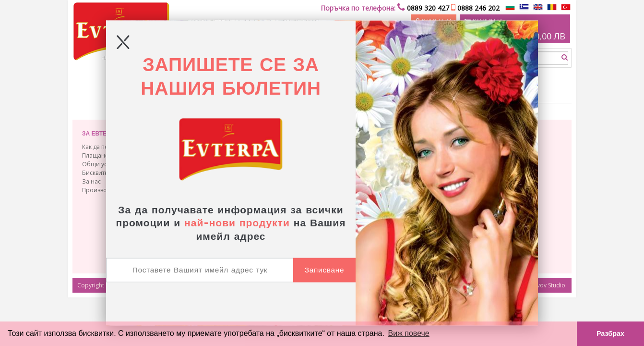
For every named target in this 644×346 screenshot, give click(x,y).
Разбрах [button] (610, 334)
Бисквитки (97, 173)
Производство (102, 190)
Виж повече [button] (409, 333)
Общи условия (103, 164)
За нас (91, 181)
